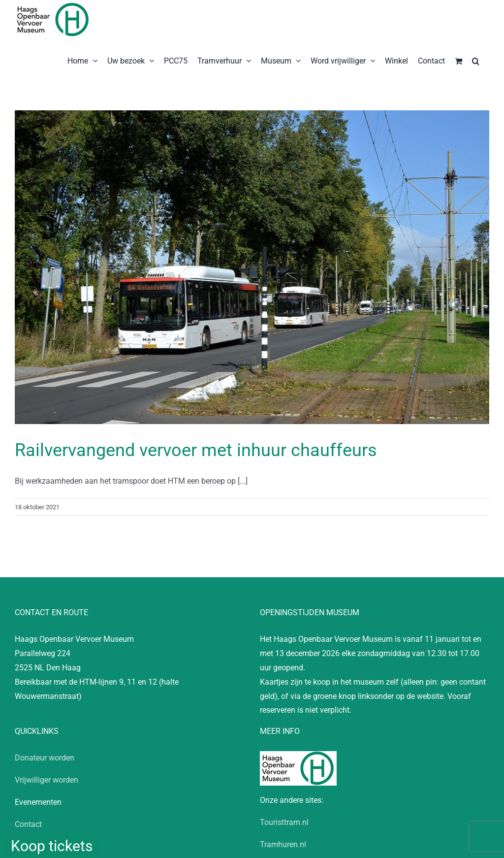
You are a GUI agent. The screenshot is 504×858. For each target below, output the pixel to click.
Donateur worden (45, 758)
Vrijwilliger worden (47, 780)
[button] (476, 60)
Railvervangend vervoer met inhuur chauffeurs (196, 450)
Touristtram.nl (284, 822)
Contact (28, 824)
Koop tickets (52, 846)
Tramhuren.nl (283, 844)
